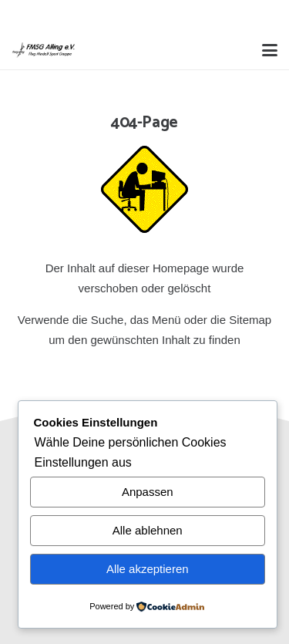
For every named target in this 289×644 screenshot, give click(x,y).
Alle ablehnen (148, 530)
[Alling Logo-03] (44, 50)
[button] (270, 50)
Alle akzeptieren (148, 569)
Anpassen (148, 492)
